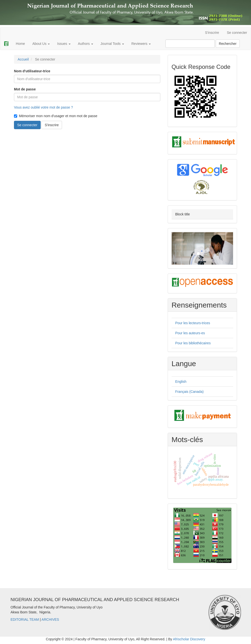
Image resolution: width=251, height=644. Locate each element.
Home (20, 44)
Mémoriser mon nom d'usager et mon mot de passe (56, 116)
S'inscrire (212, 33)
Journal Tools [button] (112, 44)
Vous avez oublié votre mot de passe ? (43, 107)
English (181, 382)
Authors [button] (86, 44)
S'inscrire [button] (52, 125)
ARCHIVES (50, 619)
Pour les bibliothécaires (193, 343)
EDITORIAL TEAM (25, 619)
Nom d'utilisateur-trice (32, 71)
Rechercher (228, 44)
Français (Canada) (189, 392)
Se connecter (237, 33)
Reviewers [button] (141, 44)
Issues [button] (64, 44)
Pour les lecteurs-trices (193, 323)
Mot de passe (25, 89)
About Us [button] (41, 44)
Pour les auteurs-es (190, 333)
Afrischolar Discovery (189, 639)
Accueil (23, 59)
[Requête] (190, 44)
